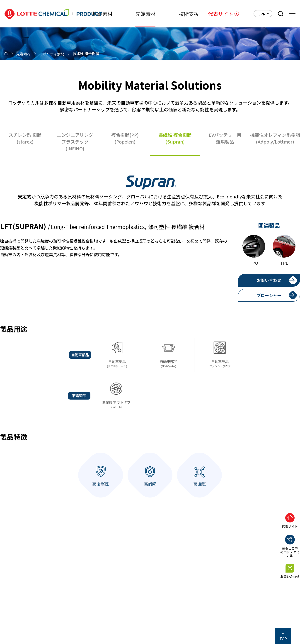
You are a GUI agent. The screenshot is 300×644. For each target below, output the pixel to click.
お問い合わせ (269, 280)
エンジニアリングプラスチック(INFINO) (75, 142)
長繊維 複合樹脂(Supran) (175, 138)
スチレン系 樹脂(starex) (25, 138)
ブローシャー (269, 295)
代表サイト (221, 14)
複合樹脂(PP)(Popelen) (125, 138)
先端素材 (146, 14)
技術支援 (189, 14)
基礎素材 (102, 14)
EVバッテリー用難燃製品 (225, 138)
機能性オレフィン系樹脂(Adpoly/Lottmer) (275, 138)
